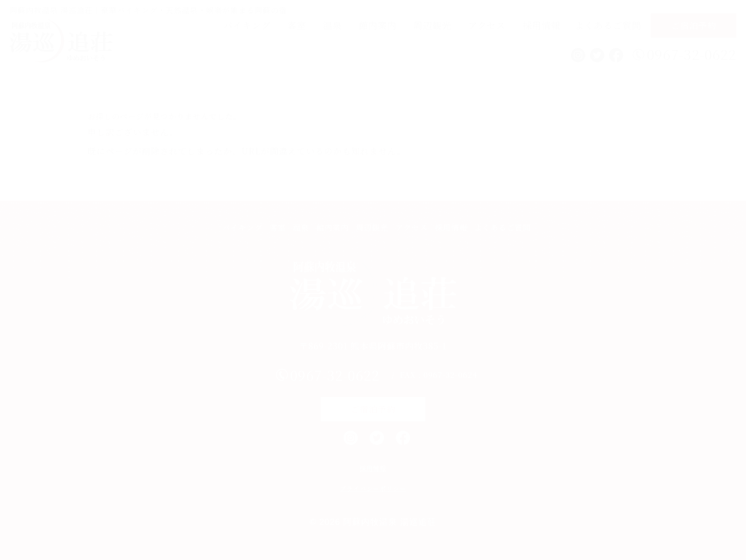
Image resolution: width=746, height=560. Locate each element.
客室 (297, 25)
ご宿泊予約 (694, 25)
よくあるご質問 (608, 25)
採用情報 (541, 25)
